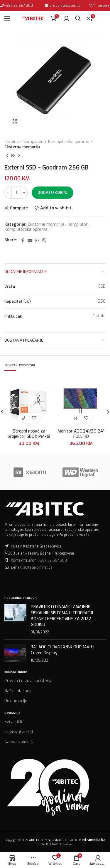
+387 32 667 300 (18, 6)
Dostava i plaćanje (24, 340)
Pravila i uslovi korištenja (28, 681)
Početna (12, 141)
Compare (19, 208)
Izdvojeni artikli (19, 732)
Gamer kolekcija (20, 742)
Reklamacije (16, 701)
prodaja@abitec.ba (65, 6)
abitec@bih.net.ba (38, 567)
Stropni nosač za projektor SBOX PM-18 (29, 434)
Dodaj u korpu (53, 193)
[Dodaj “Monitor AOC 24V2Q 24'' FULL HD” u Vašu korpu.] (76, 418)
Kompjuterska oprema (69, 141)
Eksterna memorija (22, 147)
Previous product (7, 156)
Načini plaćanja (18, 691)
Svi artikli (13, 722)
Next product (19, 156)
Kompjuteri (33, 141)
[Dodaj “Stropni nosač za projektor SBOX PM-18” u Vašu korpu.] (24, 418)
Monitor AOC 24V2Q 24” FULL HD (81, 434)
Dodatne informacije (26, 271)
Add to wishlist (56, 208)
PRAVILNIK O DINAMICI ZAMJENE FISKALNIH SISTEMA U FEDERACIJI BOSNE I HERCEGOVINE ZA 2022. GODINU (62, 616)
